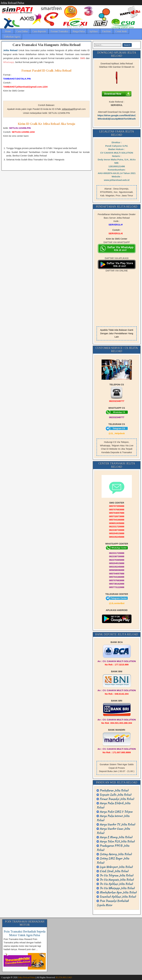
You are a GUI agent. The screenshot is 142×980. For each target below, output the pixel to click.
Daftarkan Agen (12, 37)
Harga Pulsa (79, 31)
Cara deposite (39, 31)
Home (8, 31)
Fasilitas (107, 31)
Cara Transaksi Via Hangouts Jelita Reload (46, 45)
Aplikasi (93, 31)
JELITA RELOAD (64, 977)
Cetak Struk (121, 31)
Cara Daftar (22, 31)
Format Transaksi (59, 31)
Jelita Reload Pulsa (12, 3)
